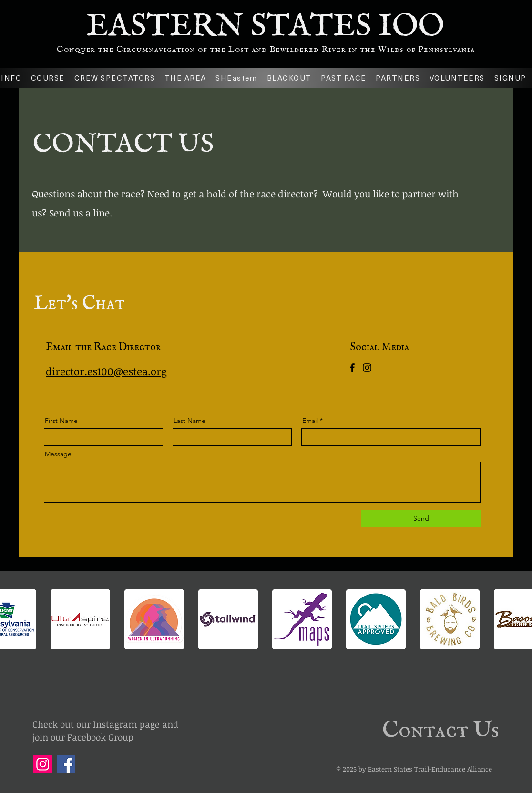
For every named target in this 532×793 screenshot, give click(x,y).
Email (310, 421)
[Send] (421, 518)
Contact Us (441, 731)
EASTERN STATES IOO (265, 26)
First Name (61, 421)
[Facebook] (352, 368)
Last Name (189, 421)
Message (58, 454)
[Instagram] (367, 368)
